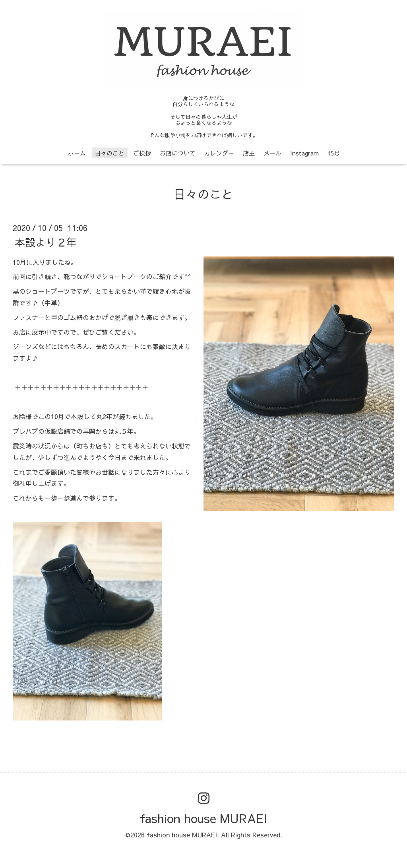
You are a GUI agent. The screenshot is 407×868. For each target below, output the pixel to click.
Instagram (304, 153)
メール (272, 153)
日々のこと (110, 153)
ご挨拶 (142, 153)
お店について (178, 153)
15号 (334, 153)
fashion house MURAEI (203, 818)
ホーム (77, 153)
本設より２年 (46, 242)
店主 (249, 153)
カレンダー (219, 153)
